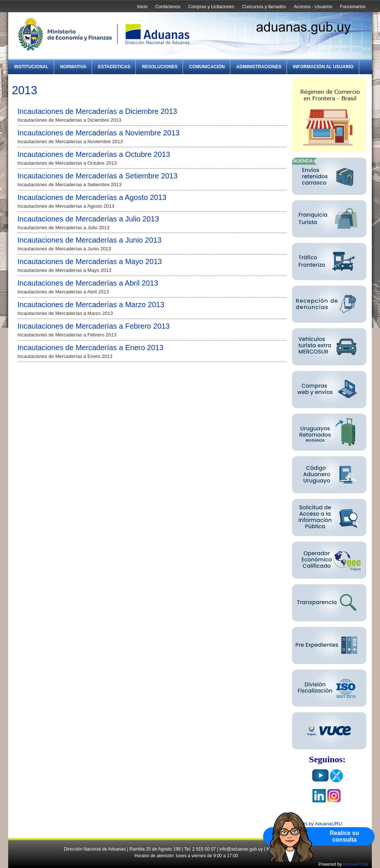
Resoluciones (160, 67)
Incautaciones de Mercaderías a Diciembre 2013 (97, 111)
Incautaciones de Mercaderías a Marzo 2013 (91, 305)
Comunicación (207, 67)
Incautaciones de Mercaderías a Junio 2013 (89, 240)
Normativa (73, 67)
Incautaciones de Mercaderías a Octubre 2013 (94, 154)
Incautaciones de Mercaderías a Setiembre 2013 (97, 176)
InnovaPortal (356, 864)
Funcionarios (353, 7)
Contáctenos (168, 7)
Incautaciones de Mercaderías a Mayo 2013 (90, 262)
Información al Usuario (323, 67)
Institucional (31, 67)
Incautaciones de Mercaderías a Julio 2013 (88, 219)
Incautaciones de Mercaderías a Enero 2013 (91, 348)
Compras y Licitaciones (211, 7)
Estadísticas (114, 67)
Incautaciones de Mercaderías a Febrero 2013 (94, 326)
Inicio (142, 7)
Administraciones (259, 67)
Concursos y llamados (264, 7)
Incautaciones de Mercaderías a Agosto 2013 (92, 197)
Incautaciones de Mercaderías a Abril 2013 (88, 283)
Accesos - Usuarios (313, 7)
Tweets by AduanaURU (317, 824)
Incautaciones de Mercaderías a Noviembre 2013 (99, 133)
